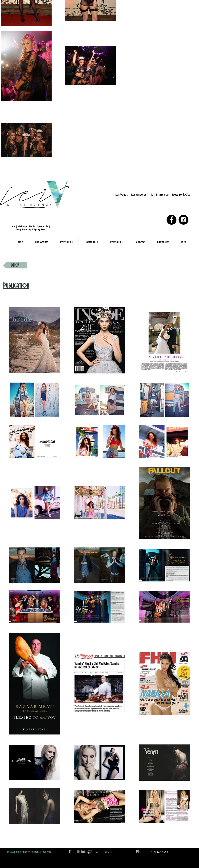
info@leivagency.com (99, 852)
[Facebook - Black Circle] (171, 220)
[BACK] (15, 265)
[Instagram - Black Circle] (183, 220)
